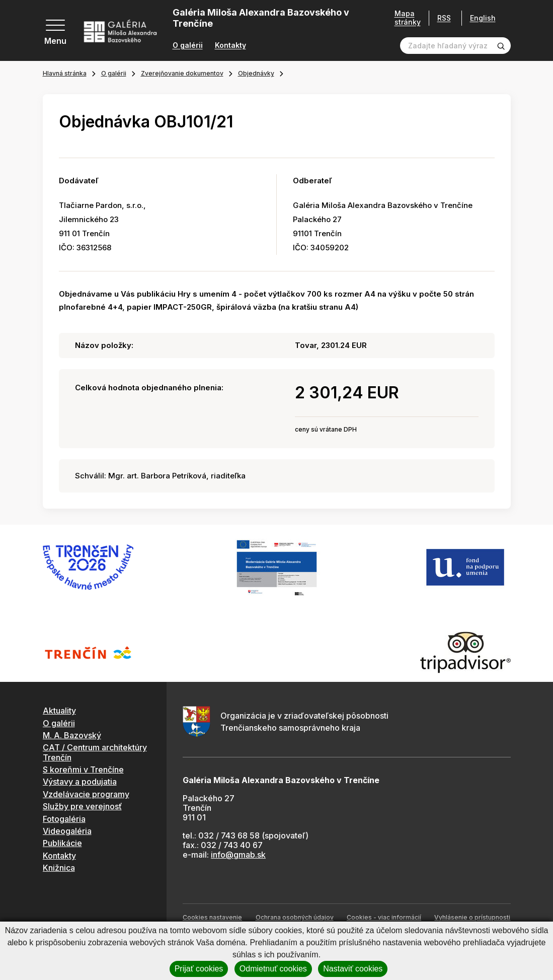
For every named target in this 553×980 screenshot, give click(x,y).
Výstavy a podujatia (80, 782)
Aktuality (59, 711)
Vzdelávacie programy (86, 794)
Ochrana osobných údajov (295, 917)
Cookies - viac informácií (384, 917)
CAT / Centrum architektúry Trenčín (95, 752)
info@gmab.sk (238, 855)
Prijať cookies (199, 969)
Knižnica (59, 868)
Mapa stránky (404, 18)
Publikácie (62, 843)
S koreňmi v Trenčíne (83, 769)
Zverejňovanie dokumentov (182, 73)
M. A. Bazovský (72, 735)
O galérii (188, 45)
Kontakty (230, 45)
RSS (441, 18)
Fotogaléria (64, 819)
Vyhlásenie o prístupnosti (472, 917)
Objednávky (256, 73)
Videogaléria (67, 831)
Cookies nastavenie (212, 917)
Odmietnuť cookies (273, 969)
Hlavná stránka (65, 73)
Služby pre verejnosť (82, 806)
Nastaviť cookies (353, 969)
